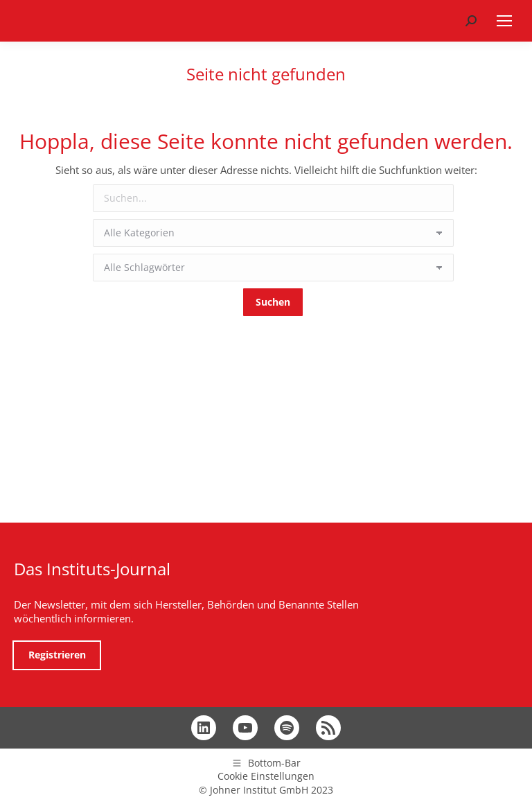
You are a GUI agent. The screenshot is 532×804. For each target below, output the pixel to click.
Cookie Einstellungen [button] (266, 776)
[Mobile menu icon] (504, 21)
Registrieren (57, 655)
